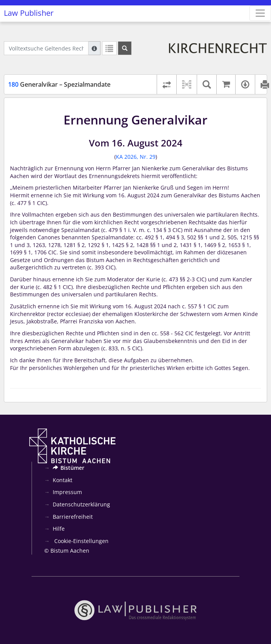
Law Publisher (29, 13)
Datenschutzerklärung (81, 504)
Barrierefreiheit (73, 517)
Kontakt (63, 480)
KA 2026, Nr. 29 (136, 157)
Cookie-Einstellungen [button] (81, 541)
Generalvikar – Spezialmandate (59, 84)
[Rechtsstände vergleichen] (166, 84)
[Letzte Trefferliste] (109, 48)
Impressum (67, 492)
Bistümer (69, 468)
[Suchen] (125, 48)
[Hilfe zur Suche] (94, 48)
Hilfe (59, 529)
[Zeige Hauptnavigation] (260, 13)
